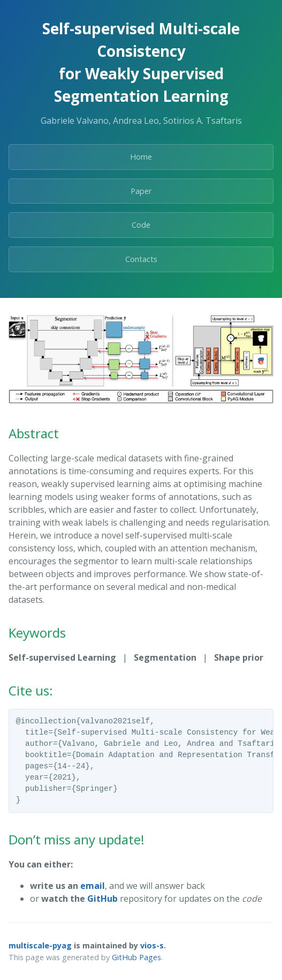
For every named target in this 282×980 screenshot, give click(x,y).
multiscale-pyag (40, 945)
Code (141, 225)
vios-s (152, 945)
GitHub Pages (136, 957)
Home (141, 157)
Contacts (141, 259)
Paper (141, 191)
